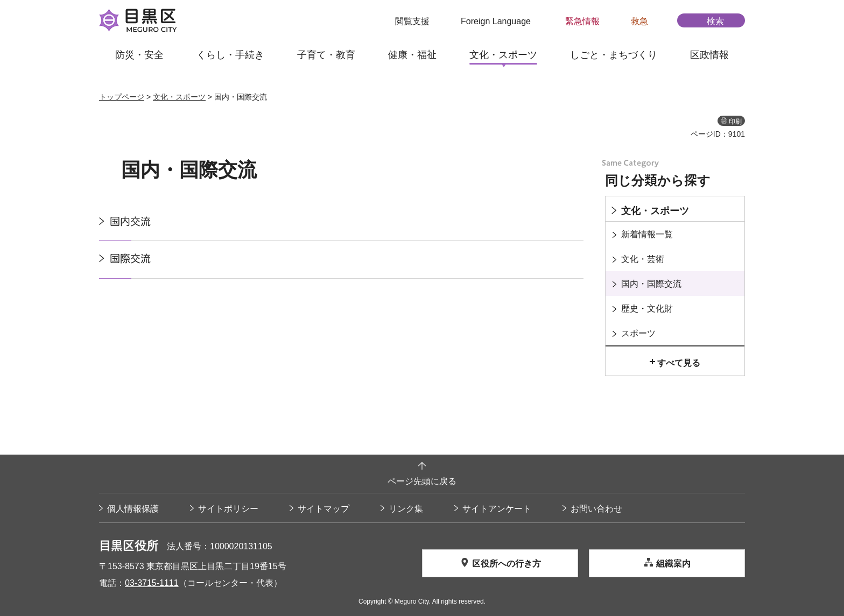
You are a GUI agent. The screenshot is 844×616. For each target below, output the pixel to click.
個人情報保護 (133, 508)
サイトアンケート (497, 508)
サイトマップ (323, 508)
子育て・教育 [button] (326, 54)
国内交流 (130, 221)
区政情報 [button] (709, 54)
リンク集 (406, 508)
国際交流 (130, 259)
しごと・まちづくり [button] (614, 54)
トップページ (122, 97)
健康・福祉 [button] (412, 54)
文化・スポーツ (179, 97)
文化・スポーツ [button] (503, 54)
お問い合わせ (596, 508)
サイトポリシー (228, 508)
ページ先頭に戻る (422, 481)
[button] (406, 21)
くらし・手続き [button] (230, 54)
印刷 (735, 121)
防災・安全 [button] (139, 54)
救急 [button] (639, 21)
